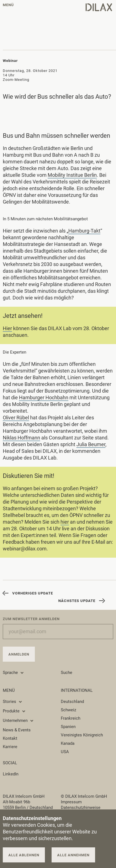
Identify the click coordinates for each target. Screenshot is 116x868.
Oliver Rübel (16, 419)
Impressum (71, 802)
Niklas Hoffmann (21, 439)
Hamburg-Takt (84, 232)
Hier (7, 329)
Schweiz (68, 710)
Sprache (14, 673)
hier (65, 523)
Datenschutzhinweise (81, 807)
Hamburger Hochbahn (44, 399)
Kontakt (10, 738)
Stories (13, 702)
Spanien (68, 727)
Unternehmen (18, 720)
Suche (67, 673)
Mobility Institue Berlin (72, 175)
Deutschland (72, 702)
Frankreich (71, 718)
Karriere (10, 747)
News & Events (17, 730)
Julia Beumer (91, 445)
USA (65, 752)
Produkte (14, 711)
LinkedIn (11, 774)
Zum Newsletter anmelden (31, 619)
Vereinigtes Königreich (82, 735)
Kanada (68, 743)
